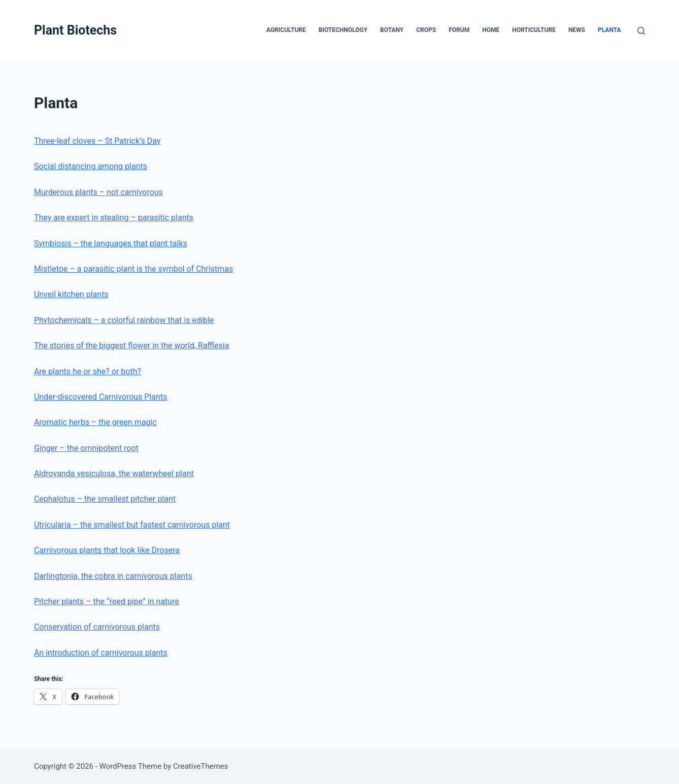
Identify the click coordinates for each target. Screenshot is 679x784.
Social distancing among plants (91, 166)
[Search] (641, 31)
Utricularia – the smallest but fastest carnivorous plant (132, 525)
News (577, 30)
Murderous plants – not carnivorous (98, 192)
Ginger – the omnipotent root (86, 448)
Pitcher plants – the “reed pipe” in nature (107, 601)
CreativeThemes (201, 766)
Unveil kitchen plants (71, 294)
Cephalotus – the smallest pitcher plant (105, 499)
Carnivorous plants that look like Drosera (107, 550)
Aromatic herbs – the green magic (95, 422)
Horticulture (534, 30)
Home (491, 30)
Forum (459, 30)
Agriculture (286, 30)
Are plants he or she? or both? (88, 371)
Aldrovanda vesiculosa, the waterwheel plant (114, 473)
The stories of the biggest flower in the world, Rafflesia (132, 346)
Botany (392, 30)
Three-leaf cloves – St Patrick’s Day (97, 141)
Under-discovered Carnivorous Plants (100, 397)
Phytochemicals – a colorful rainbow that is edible (124, 320)
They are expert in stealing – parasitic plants (114, 218)
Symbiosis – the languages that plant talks (111, 243)
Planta (609, 30)
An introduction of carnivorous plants (101, 653)
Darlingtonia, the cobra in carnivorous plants (113, 576)
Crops (426, 30)
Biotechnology (343, 30)
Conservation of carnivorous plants (97, 627)
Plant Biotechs (75, 30)
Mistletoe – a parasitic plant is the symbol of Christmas (133, 269)
